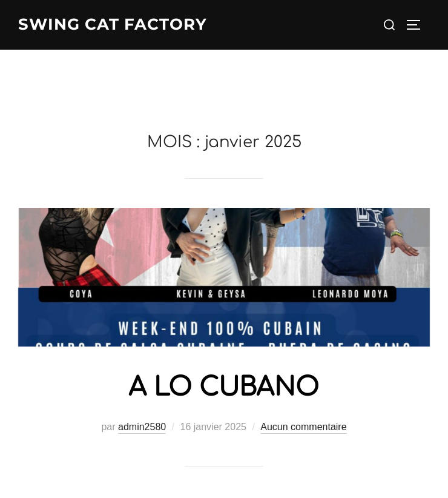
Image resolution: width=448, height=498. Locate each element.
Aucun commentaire (303, 427)
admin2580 (142, 427)
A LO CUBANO (224, 387)
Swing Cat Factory (113, 24)
